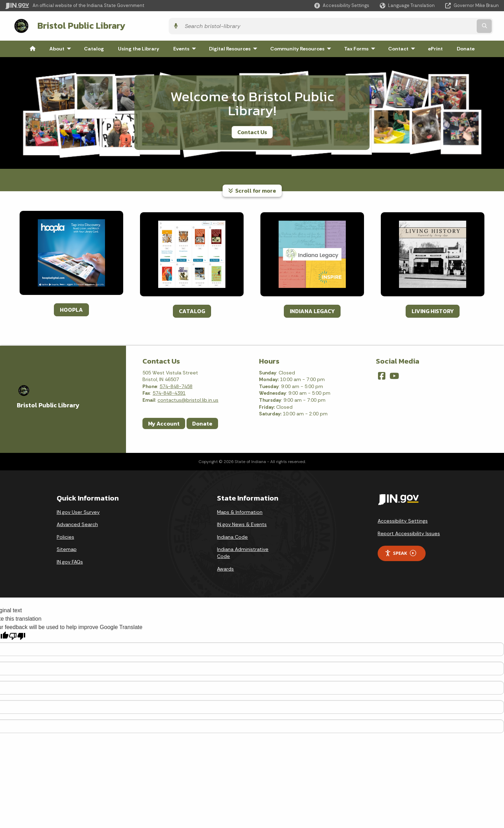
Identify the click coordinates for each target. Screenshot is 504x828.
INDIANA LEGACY (312, 309)
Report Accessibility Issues (409, 532)
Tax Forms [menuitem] (361, 47)
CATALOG (192, 309)
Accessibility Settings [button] (403, 519)
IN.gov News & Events (242, 523)
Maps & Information (240, 510)
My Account (164, 421)
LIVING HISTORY (433, 309)
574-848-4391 (169, 391)
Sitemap (67, 547)
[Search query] (438, 25)
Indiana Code (232, 535)
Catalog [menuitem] (94, 47)
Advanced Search (77, 523)
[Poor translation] (17, 634)
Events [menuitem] (186, 47)
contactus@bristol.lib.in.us (188, 398)
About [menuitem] (62, 47)
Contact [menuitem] (403, 47)
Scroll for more (252, 189)
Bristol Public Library (74, 25)
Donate (202, 421)
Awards (225, 567)
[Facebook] (382, 374)
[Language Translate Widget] (408, 6)
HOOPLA (71, 308)
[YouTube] (394, 374)
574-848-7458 (176, 385)
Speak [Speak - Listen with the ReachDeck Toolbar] (400, 551)
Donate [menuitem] (466, 47)
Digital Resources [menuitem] (235, 47)
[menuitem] (33, 47)
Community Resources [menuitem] (302, 47)
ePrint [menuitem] (435, 47)
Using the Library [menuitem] (139, 47)
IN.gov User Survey (78, 510)
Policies (65, 535)
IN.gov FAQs (70, 560)
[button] (342, 5)
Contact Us (252, 130)
